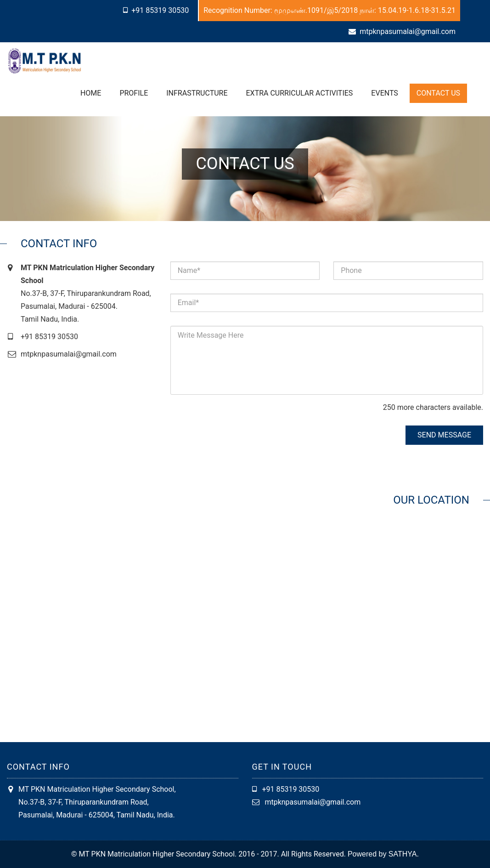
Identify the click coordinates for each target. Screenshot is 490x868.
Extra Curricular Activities (300, 93)
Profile (134, 93)
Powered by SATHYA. (383, 854)
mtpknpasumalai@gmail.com (408, 31)
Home (91, 93)
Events (384, 93)
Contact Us (438, 93)
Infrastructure (197, 93)
